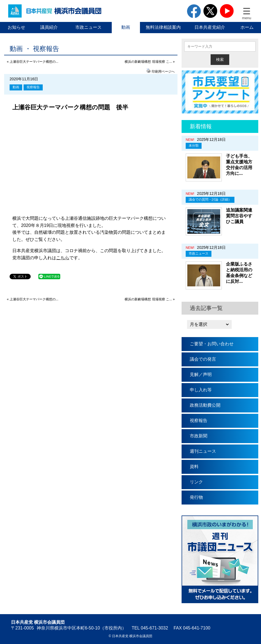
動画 (126, 27)
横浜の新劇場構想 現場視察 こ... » (150, 62)
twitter (210, 11)
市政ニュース (88, 27)
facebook (194, 11)
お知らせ (16, 27)
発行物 (196, 497)
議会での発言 (203, 359)
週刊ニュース (203, 451)
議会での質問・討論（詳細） (210, 200)
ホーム (247, 27)
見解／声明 (201, 374)
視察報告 (33, 87)
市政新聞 (199, 436)
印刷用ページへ (163, 72)
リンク (196, 482)
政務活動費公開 (205, 405)
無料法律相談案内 (163, 27)
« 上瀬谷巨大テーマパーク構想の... (33, 62)
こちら (63, 258)
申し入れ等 (201, 390)
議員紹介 (49, 27)
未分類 (194, 146)
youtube (227, 11)
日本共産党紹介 (210, 27)
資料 (194, 467)
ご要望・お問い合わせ (212, 344)
